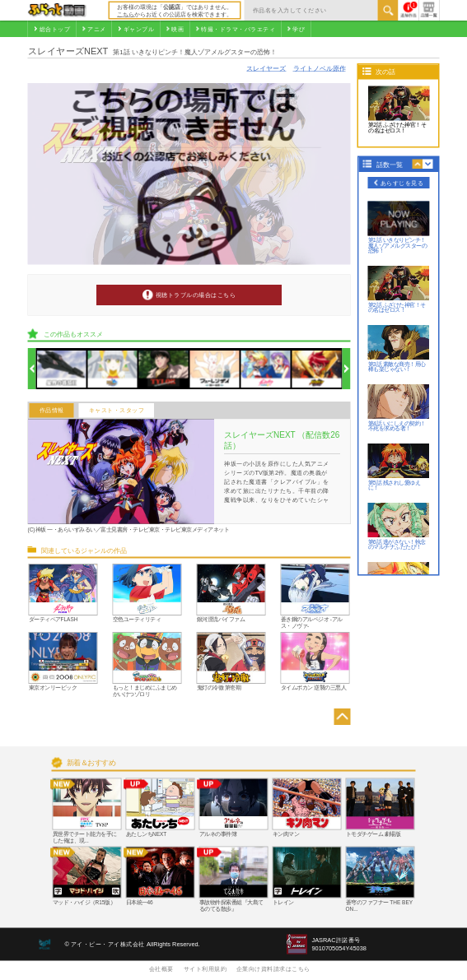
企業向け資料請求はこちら (273, 968)
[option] (62, 369)
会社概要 (161, 968)
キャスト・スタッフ (117, 411)
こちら (126, 14)
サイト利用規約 (205, 968)
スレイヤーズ (266, 68)
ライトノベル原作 (320, 68)
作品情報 (52, 411)
